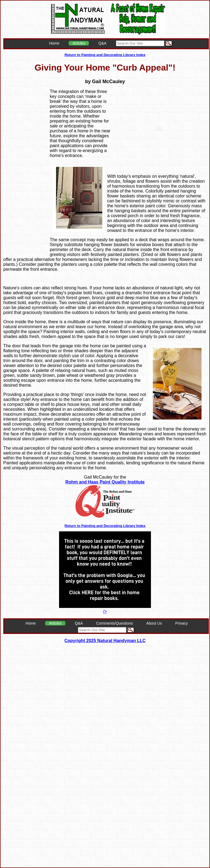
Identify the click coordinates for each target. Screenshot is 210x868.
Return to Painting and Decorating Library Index (105, 55)
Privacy (182, 623)
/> (105, 609)
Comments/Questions (115, 623)
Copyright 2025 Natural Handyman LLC (105, 641)
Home (54, 43)
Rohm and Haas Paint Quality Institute (105, 482)
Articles (79, 43)
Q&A (103, 43)
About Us (154, 623)
